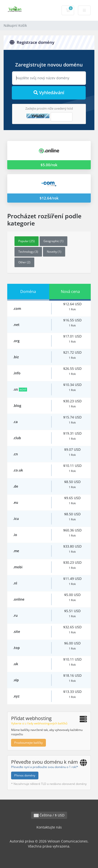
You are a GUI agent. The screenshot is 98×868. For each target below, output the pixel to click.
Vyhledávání (49, 93)
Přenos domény (25, 775)
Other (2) (24, 262)
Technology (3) (28, 252)
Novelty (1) (54, 252)
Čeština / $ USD (49, 815)
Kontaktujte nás (49, 827)
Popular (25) (27, 241)
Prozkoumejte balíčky (28, 743)
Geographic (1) (53, 241)
